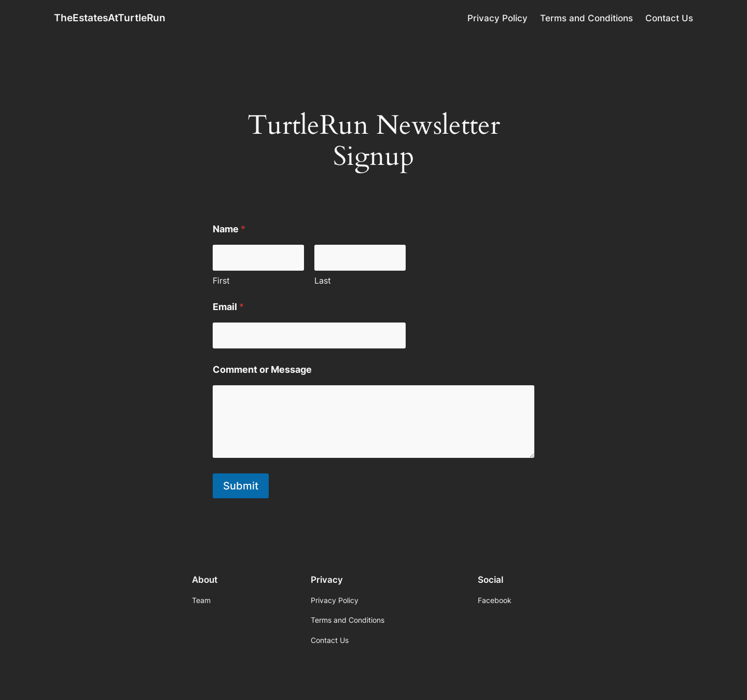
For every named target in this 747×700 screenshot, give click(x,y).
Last (323, 281)
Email (228, 307)
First (221, 281)
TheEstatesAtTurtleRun (110, 18)
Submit (241, 486)
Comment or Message (262, 369)
